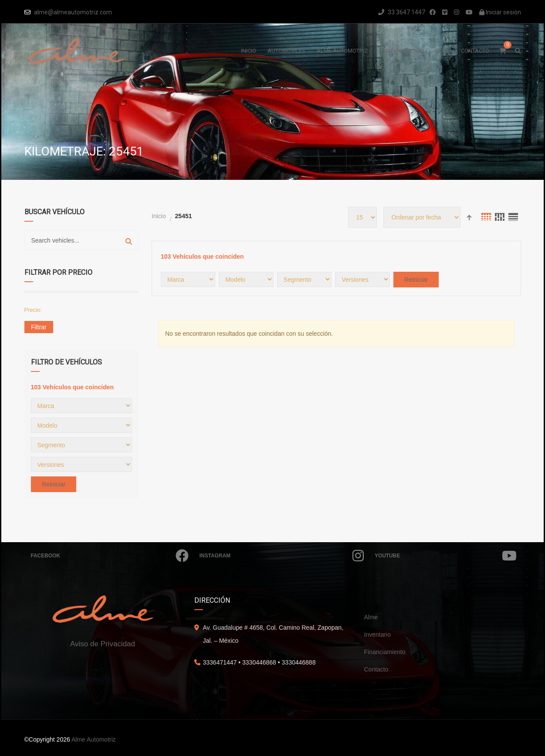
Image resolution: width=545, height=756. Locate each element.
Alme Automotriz (94, 739)
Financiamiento (385, 652)
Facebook (110, 556)
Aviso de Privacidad (103, 644)
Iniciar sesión (500, 12)
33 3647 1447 (402, 12)
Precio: (33, 310)
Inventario (377, 634)
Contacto (376, 669)
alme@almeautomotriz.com (73, 12)
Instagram (282, 556)
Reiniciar (54, 484)
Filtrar (39, 327)
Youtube (445, 556)
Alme (371, 617)
